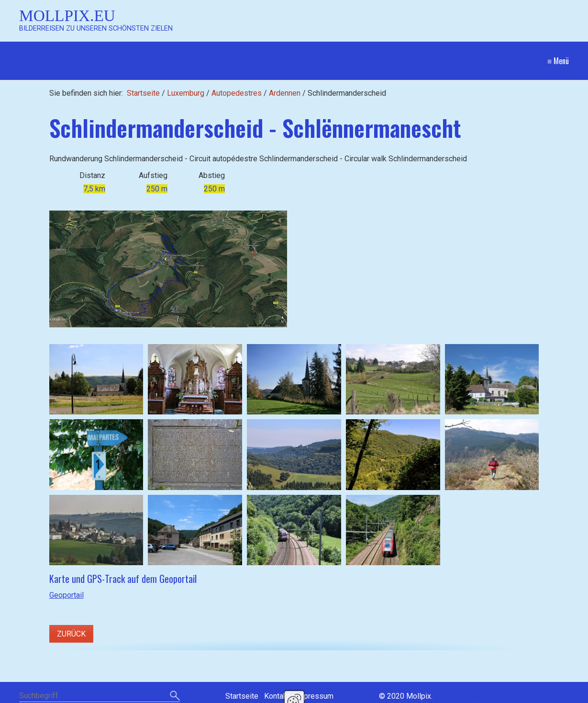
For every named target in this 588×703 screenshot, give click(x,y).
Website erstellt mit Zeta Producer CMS (502, 696)
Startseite (143, 93)
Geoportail (67, 595)
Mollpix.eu (67, 16)
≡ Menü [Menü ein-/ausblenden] (558, 61)
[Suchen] (175, 696)
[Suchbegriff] (100, 697)
